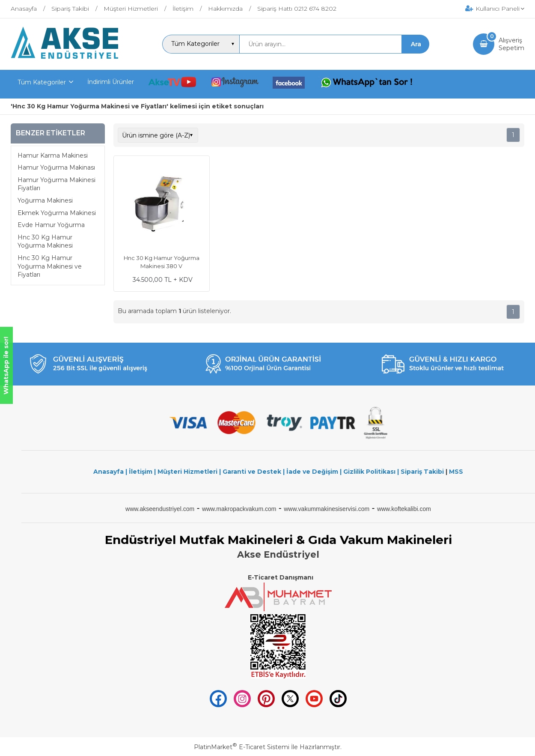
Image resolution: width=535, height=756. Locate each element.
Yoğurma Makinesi (45, 200)
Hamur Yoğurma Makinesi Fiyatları (56, 184)
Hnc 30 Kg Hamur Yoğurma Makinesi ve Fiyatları (50, 266)
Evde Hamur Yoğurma (51, 225)
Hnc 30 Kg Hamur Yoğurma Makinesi (45, 242)
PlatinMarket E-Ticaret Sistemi (242, 747)
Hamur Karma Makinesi (53, 155)
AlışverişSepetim (511, 44)
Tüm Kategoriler (42, 82)
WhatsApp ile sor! (6, 366)
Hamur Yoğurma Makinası (56, 167)
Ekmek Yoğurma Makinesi (57, 213)
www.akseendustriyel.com (160, 509)
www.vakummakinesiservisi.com (327, 509)
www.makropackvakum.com (239, 509)
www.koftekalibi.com (404, 509)
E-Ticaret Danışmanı (281, 577)
